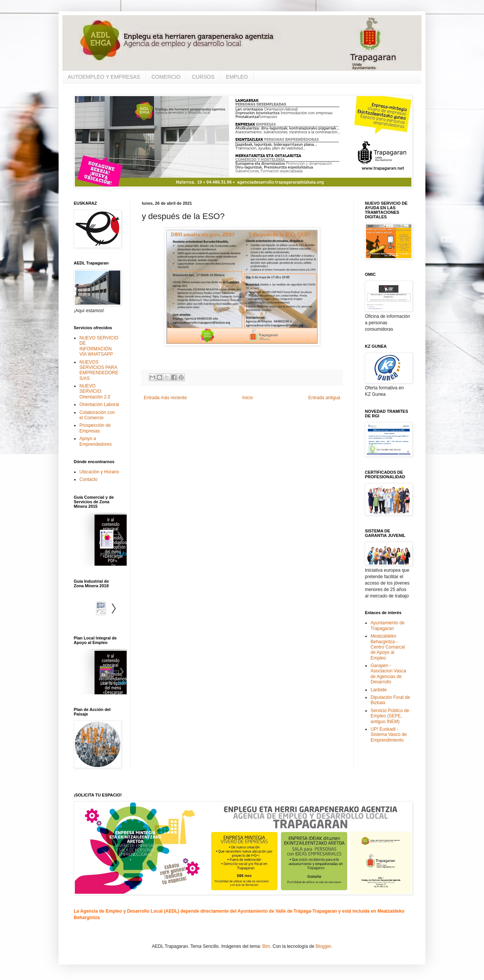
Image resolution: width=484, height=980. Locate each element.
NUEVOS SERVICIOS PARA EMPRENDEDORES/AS (99, 370)
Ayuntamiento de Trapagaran (388, 625)
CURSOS (203, 77)
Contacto (88, 479)
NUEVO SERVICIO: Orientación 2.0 (95, 391)
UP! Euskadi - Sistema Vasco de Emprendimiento (389, 735)
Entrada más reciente (165, 398)
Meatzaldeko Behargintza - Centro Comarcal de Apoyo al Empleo (388, 647)
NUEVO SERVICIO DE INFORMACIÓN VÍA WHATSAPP (99, 346)
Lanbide (379, 690)
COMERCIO (166, 77)
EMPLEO (237, 77)
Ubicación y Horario (99, 472)
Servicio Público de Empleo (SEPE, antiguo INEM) (390, 716)
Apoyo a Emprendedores (95, 441)
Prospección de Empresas (95, 428)
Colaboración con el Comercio (97, 415)
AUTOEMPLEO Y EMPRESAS (104, 77)
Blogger (323, 946)
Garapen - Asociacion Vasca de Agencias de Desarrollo (388, 674)
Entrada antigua (324, 398)
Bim (266, 946)
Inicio (248, 398)
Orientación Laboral (99, 404)
